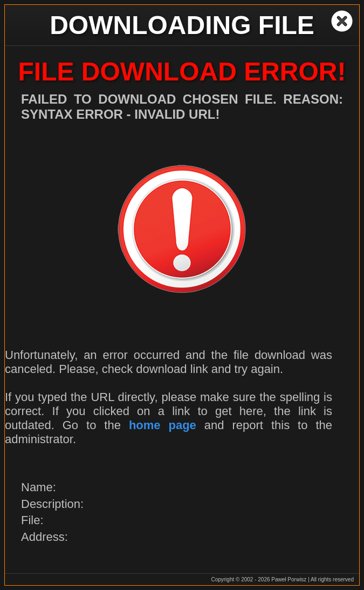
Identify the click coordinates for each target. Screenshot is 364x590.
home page (163, 425)
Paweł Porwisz (289, 579)
